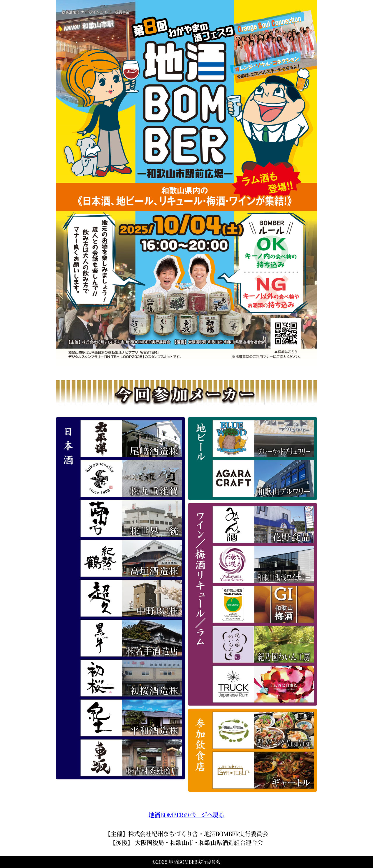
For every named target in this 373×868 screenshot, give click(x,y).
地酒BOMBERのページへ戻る (186, 815)
